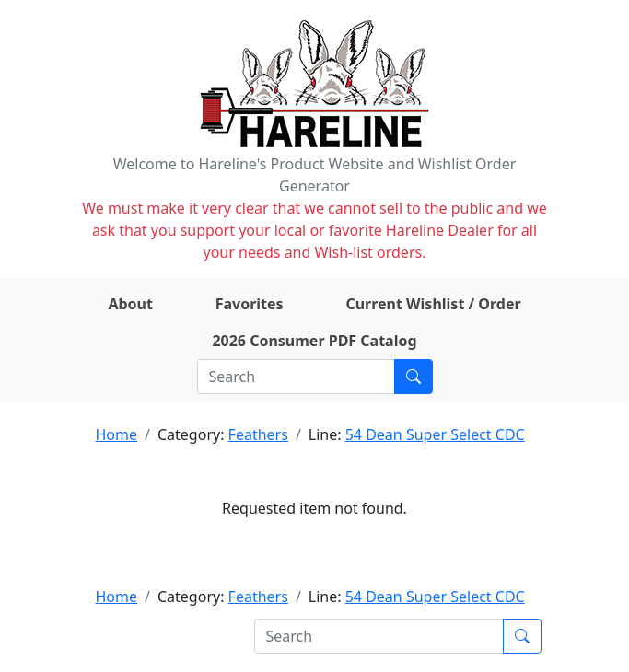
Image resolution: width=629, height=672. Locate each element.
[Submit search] (414, 377)
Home (117, 434)
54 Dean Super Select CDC (435, 434)
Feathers (258, 434)
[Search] (296, 377)
